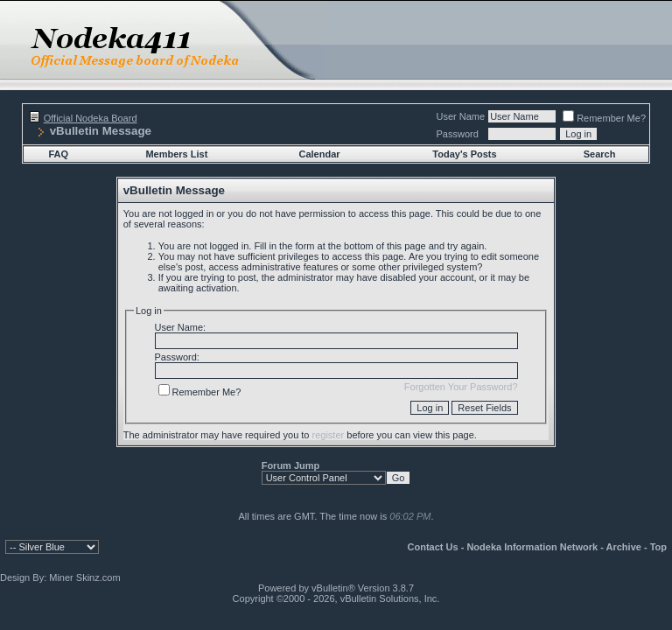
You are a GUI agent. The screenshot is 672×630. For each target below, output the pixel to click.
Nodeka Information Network (532, 547)
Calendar (320, 154)
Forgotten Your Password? (461, 387)
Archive (624, 547)
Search (600, 154)
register (329, 435)
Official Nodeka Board (91, 118)
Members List (176, 154)
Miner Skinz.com (84, 577)
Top (658, 547)
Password (458, 134)
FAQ (58, 154)
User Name (461, 116)
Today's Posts (464, 154)
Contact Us (433, 547)
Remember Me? (604, 118)
